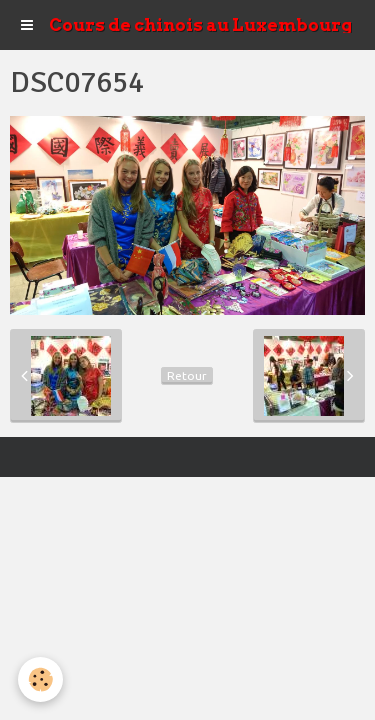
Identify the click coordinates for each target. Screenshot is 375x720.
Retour (187, 375)
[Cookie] (40, 679)
